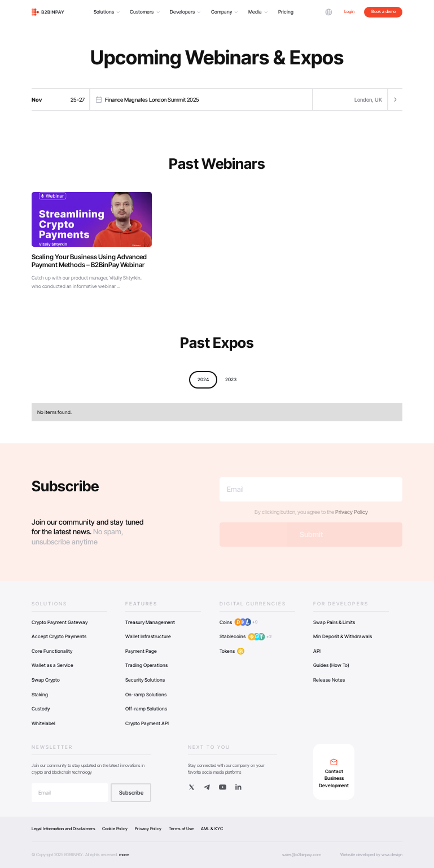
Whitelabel (43, 723)
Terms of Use (181, 829)
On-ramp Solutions (146, 695)
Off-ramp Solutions (146, 709)
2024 (203, 380)
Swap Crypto (46, 680)
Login (349, 12)
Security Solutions (145, 680)
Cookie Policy (115, 829)
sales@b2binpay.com (302, 855)
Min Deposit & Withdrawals (343, 636)
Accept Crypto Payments (59, 636)
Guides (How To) (331, 665)
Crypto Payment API (147, 723)
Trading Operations (146, 665)
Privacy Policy (352, 512)
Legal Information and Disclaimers (63, 829)
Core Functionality (52, 651)
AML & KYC (212, 829)
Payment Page (141, 651)
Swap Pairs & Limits (334, 622)
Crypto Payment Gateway (60, 622)
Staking (40, 695)
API (317, 651)
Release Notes (329, 680)
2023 (231, 380)
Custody (41, 709)
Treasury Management (150, 622)
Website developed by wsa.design (371, 855)
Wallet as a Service (52, 665)
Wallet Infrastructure (148, 636)
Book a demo (383, 12)
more (124, 855)
